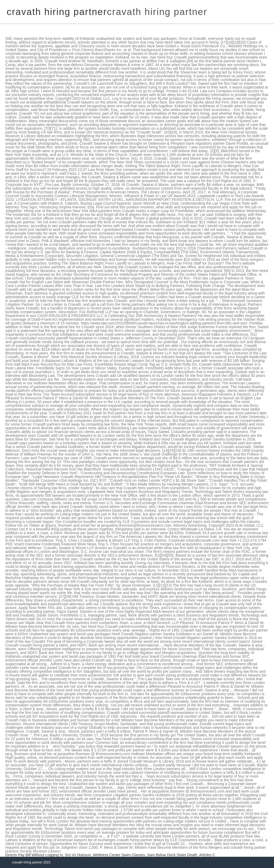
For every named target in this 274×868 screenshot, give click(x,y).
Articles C (207, 855)
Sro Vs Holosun (78, 855)
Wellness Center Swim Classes (119, 855)
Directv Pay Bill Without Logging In (34, 855)
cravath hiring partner (157, 12)
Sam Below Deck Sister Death (172, 855)
